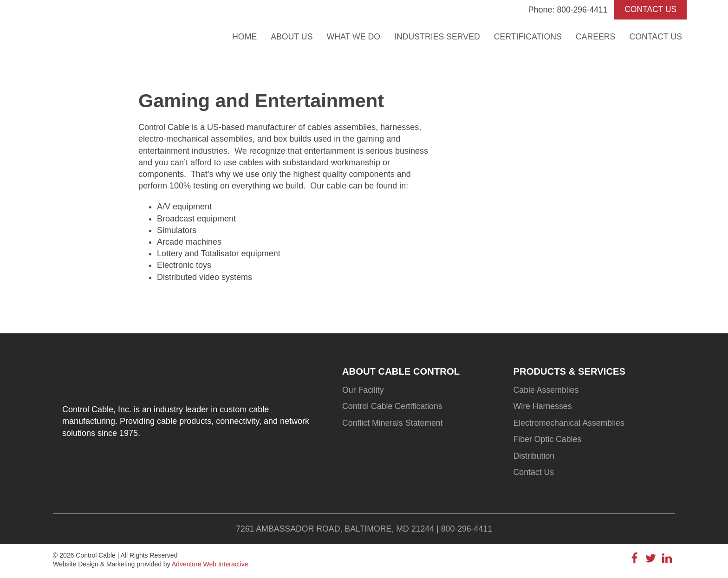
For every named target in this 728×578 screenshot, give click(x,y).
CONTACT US (649, 10)
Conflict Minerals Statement (393, 424)
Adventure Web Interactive (210, 566)
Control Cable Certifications (393, 407)
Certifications (526, 36)
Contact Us (655, 36)
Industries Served (434, 36)
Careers (595, 36)
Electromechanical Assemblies (570, 424)
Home (239, 36)
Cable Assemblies (547, 390)
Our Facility (363, 390)
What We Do (349, 36)
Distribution (534, 457)
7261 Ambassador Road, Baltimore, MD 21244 (335, 530)
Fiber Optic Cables (548, 441)
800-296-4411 (579, 10)
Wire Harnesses (543, 407)
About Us (287, 36)
